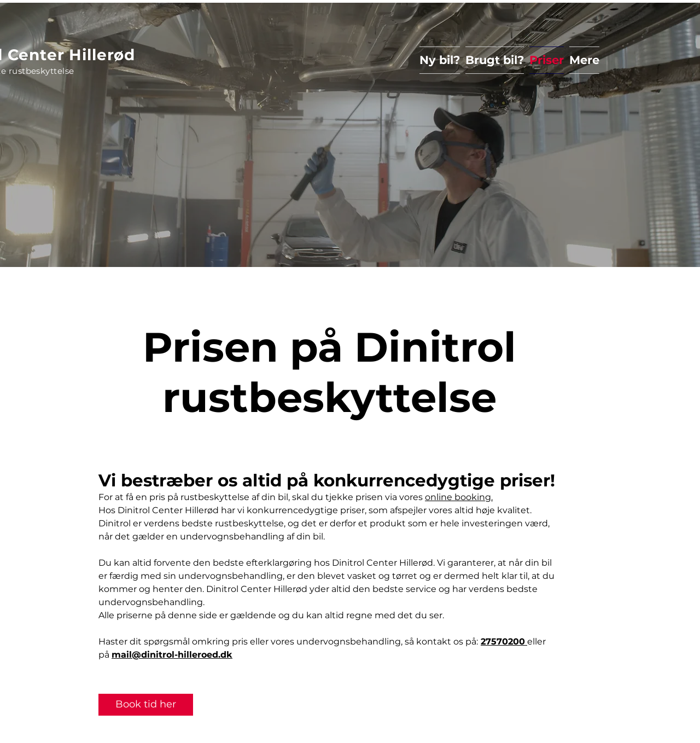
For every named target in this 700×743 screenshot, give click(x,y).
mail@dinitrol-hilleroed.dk (172, 655)
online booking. (459, 497)
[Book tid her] (146, 705)
